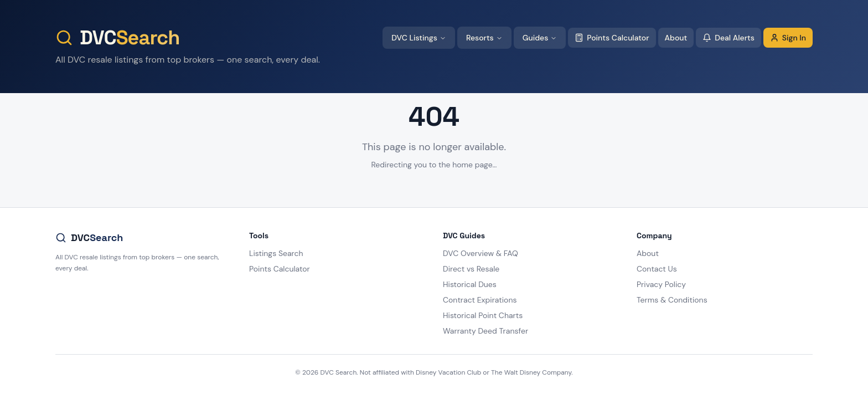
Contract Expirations (480, 300)
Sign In (788, 38)
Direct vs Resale (471, 269)
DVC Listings (419, 38)
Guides (540, 38)
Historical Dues (470, 284)
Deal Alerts (728, 38)
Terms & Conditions (672, 300)
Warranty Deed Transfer (485, 331)
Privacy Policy (661, 284)
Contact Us (657, 269)
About (676, 38)
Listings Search (276, 253)
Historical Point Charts (483, 315)
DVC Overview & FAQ (480, 253)
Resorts (484, 38)
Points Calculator (612, 38)
